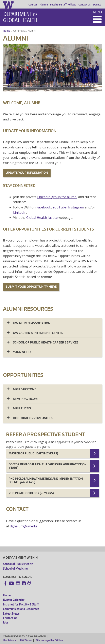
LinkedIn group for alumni (57, 197)
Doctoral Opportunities (33, 418)
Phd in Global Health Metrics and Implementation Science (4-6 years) (46, 480)
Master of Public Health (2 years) (33, 453)
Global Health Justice (42, 218)
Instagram (76, 207)
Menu (98, 12)
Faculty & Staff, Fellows (63, 5)
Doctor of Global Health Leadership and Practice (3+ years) (47, 466)
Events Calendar (14, 600)
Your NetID (22, 352)
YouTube (60, 207)
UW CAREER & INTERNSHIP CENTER (38, 333)
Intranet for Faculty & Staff (21, 604)
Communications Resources (21, 609)
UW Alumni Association (32, 323)
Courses (33, 5)
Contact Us (85, 5)
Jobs (6, 622)
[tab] (52, 323)
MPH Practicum (25, 399)
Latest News (11, 613)
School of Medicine (15, 568)
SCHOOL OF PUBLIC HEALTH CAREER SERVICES (46, 342)
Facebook (44, 207)
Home (7, 31)
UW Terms (26, 640)
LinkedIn (20, 213)
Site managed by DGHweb (50, 640)
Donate (97, 5)
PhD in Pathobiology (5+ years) (31, 493)
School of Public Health (18, 564)
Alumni (44, 5)
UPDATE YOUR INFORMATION (27, 173)
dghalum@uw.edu (23, 526)
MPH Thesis (22, 408)
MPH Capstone (25, 389)
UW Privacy (10, 640)
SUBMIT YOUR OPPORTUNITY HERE (31, 287)
